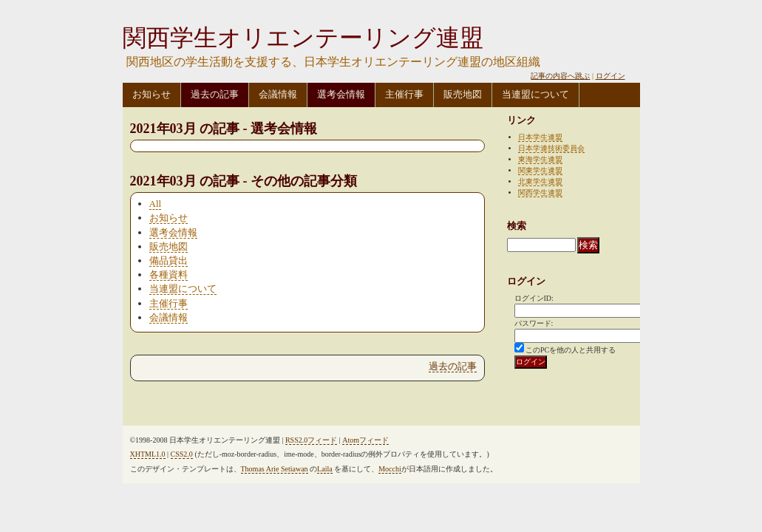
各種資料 (169, 274)
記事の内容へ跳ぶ (560, 76)
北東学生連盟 (540, 181)
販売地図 (463, 94)
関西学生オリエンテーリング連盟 (303, 38)
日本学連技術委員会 (551, 148)
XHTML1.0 (148, 454)
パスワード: (534, 323)
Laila (325, 469)
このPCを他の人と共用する (571, 350)
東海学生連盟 (540, 159)
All (156, 204)
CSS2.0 (182, 454)
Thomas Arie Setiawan (275, 469)
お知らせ (152, 94)
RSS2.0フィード (311, 440)
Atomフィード (365, 440)
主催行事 (404, 94)
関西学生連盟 (540, 192)
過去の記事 (215, 94)
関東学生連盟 (540, 170)
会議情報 (278, 94)
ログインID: (534, 298)
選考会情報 (341, 94)
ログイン (610, 76)
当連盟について (535, 94)
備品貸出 (169, 260)
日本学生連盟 (540, 137)
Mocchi (390, 469)
